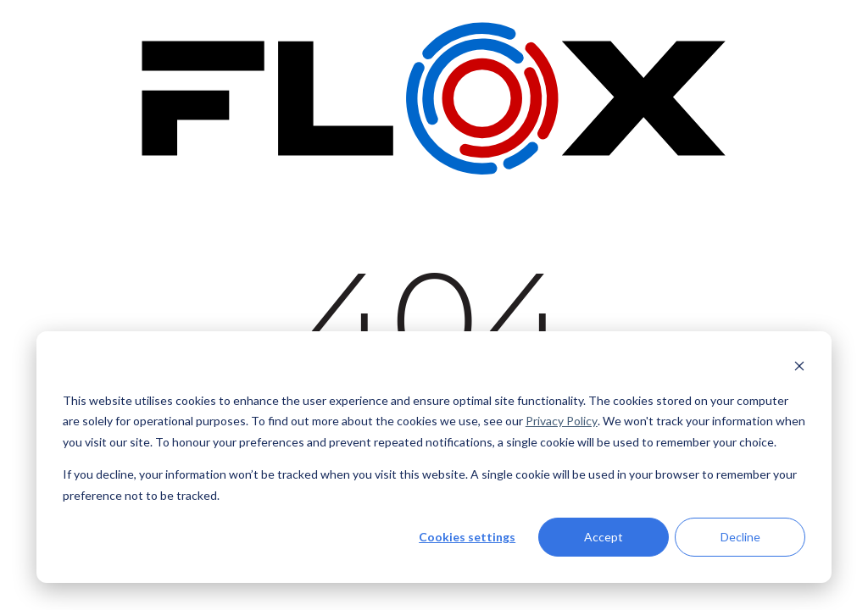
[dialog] (434, 457)
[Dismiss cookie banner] (799, 368)
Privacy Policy (562, 421)
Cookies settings (467, 537)
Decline (740, 537)
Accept (604, 537)
